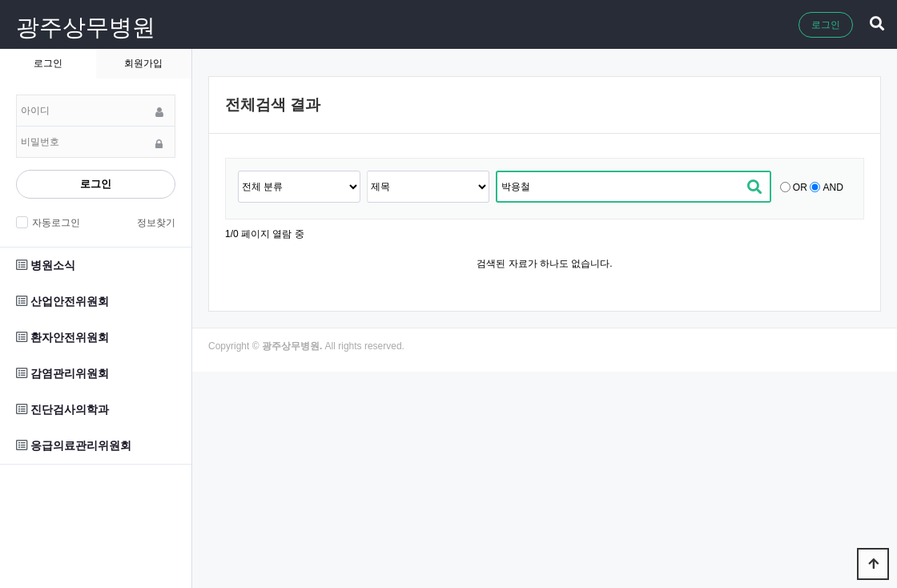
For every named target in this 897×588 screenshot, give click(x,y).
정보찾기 (156, 223)
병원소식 (46, 265)
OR (800, 187)
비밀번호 (16, 95)
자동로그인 (54, 223)
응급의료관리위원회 (74, 445)
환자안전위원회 (62, 337)
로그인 (826, 25)
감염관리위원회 (62, 373)
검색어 (238, 171)
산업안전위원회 (62, 301)
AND (833, 187)
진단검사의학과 (62, 409)
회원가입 (143, 63)
